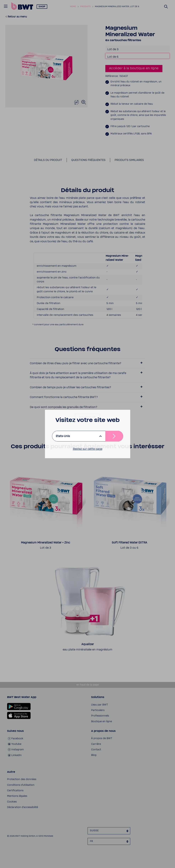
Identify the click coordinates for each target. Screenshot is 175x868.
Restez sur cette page (88, 449)
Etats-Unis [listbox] (63, 436)
